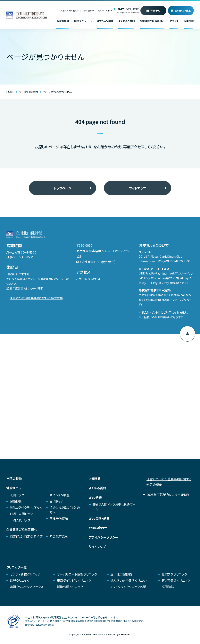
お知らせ (95, 479)
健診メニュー (83, 21)
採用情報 (189, 21)
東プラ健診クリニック (176, 580)
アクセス (174, 21)
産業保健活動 (59, 536)
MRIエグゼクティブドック (26, 507)
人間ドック (17, 495)
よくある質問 (97, 488)
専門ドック (56, 501)
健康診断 (16, 501)
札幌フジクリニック (174, 574)
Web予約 (155, 11)
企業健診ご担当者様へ (152, 21)
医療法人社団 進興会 (70, 11)
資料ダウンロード (105, 11)
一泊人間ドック (20, 520)
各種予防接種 (59, 518)
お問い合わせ (88, 11)
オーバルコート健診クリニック (77, 574)
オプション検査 (105, 21)
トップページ (63, 188)
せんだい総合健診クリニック (129, 580)
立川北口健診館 (121, 574)
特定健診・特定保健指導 (26, 536)
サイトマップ (137, 188)
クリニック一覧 (16, 567)
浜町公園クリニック (70, 587)
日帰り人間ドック (21, 514)
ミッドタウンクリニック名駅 (128, 587)
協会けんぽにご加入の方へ (65, 510)
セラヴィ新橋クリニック (25, 574)
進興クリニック (20, 580)
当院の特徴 (63, 21)
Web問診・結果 (183, 11)
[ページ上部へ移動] (187, 334)
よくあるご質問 (127, 21)
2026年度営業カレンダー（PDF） (25, 288)
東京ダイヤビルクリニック (74, 580)
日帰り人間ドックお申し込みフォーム (114, 507)
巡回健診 (168, 587)
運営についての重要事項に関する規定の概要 (36, 298)
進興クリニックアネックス (27, 587)
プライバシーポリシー (103, 537)
